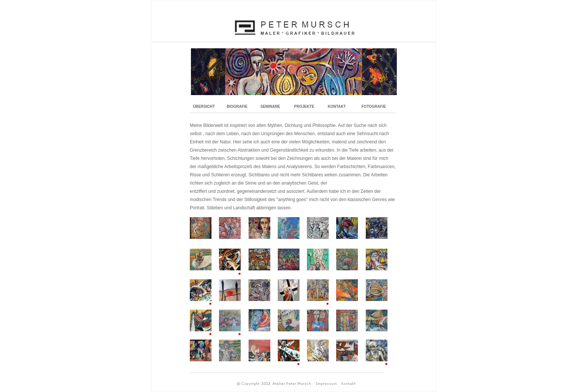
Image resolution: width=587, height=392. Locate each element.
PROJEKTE (304, 107)
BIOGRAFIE (237, 107)
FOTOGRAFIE (374, 107)
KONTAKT (337, 107)
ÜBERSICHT (204, 107)
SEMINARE (270, 107)
